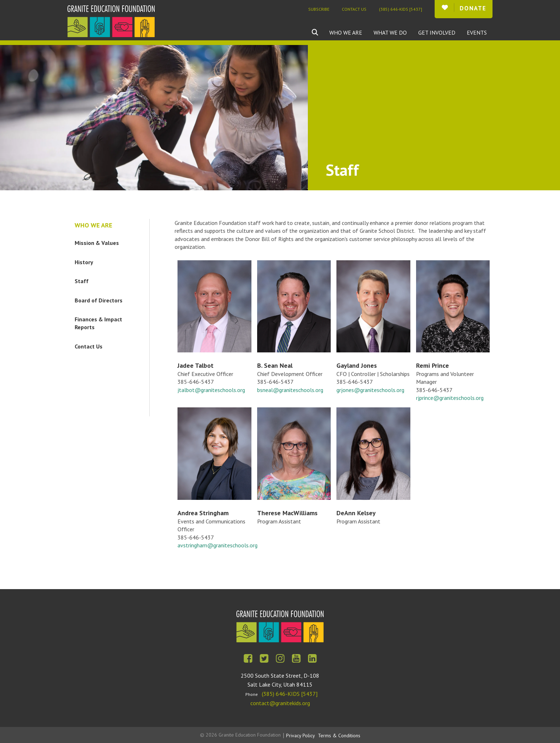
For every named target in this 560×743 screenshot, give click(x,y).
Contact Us (354, 9)
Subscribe (319, 9)
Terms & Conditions (339, 736)
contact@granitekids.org (280, 703)
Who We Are (346, 32)
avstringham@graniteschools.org (217, 545)
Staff (82, 281)
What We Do (390, 32)
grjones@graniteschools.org (370, 390)
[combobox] (320, 32)
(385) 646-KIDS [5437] (401, 9)
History (84, 262)
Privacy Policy (301, 736)
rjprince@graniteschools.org (450, 398)
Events (477, 32)
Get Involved (437, 32)
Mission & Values (97, 243)
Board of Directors (99, 300)
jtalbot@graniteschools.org (211, 390)
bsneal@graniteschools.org (290, 390)
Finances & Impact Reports (98, 323)
